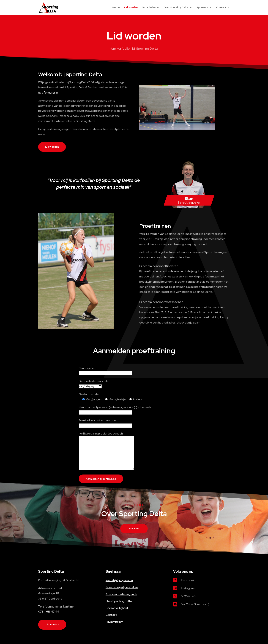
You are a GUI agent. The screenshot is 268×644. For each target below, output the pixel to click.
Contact (221, 8)
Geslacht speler (89, 394)
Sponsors (202, 8)
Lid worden (131, 8)
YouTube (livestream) (195, 604)
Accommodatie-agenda (121, 594)
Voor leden (149, 8)
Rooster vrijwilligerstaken (122, 587)
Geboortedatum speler (94, 381)
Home (116, 8)
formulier (49, 93)
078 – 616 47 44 (49, 612)
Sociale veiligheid (117, 608)
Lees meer (134, 528)
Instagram (188, 588)
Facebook (188, 580)
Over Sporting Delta (176, 8)
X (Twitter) (188, 596)
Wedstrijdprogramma (119, 580)
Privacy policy (114, 622)
